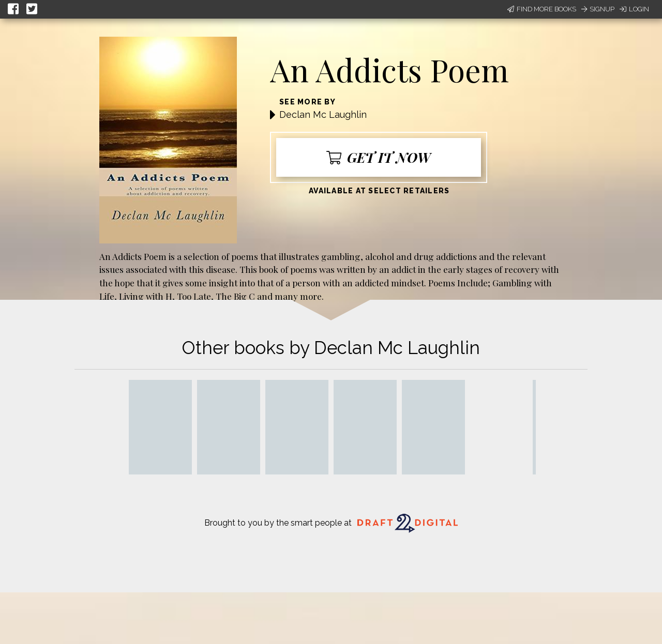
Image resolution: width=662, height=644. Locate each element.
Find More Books (542, 9)
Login (634, 9)
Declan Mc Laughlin (323, 114)
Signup (598, 9)
